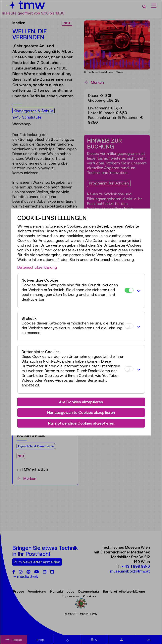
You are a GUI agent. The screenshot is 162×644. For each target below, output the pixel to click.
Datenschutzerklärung (37, 267)
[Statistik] (129, 326)
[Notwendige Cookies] (129, 290)
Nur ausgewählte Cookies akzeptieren (81, 412)
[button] (138, 291)
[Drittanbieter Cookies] (129, 369)
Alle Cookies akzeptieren (81, 402)
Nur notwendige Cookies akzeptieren (81, 423)
